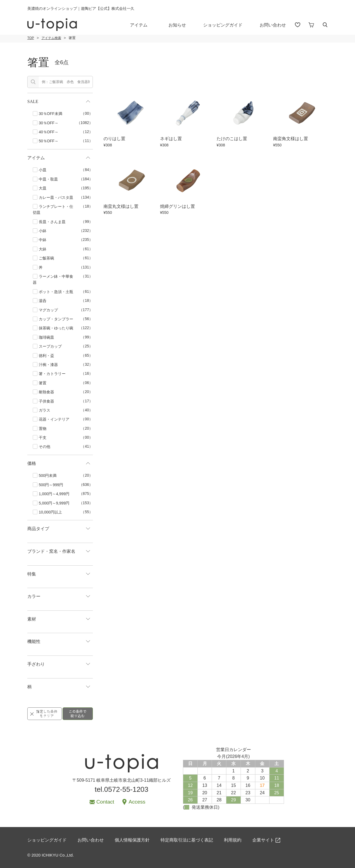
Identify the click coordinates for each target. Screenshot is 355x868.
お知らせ (177, 25)
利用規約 (233, 840)
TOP (31, 38)
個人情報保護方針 (132, 840)
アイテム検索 (51, 38)
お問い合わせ (273, 25)
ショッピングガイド (223, 25)
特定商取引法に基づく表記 (187, 840)
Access (137, 802)
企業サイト (263, 840)
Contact (105, 802)
